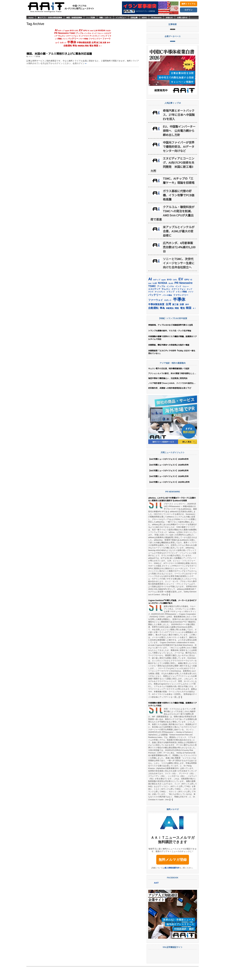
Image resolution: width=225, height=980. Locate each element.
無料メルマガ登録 (173, 873)
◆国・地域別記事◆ (74, 17)
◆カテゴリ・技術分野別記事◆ (50, 17)
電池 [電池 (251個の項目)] (91, 46)
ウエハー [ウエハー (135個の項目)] (100, 33)
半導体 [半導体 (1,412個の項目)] (72, 42)
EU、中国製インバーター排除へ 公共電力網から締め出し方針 (179, 144)
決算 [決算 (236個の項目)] (104, 43)
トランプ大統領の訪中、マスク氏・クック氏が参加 (170, 344)
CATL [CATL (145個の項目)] (76, 31)
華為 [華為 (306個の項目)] (75, 46)
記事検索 (173, 32)
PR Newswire (156, 17)
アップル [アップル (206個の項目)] (80, 33)
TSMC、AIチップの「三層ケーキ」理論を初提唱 (179, 194)
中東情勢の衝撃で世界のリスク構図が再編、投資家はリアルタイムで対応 (172, 351)
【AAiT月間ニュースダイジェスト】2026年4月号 (168, 472)
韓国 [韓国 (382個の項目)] (96, 46)
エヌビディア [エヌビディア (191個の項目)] (154, 302)
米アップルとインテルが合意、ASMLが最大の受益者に (179, 244)
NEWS (144, 17)
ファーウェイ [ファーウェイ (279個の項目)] (156, 313)
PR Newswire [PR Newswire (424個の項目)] (61, 33)
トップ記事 (91, 17)
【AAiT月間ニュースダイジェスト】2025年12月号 (169, 495)
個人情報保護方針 (172, 881)
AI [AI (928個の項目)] (56, 30)
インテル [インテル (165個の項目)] (88, 33)
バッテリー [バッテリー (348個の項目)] (73, 39)
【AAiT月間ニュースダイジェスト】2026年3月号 (168, 478)
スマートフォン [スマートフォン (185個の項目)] (72, 36)
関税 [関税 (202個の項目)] (87, 46)
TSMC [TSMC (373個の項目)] (72, 33)
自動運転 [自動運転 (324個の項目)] (68, 46)
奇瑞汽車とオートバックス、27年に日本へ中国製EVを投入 (179, 128)
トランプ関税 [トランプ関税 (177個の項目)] (181, 305)
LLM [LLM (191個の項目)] (96, 31)
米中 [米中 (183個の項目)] (108, 43)
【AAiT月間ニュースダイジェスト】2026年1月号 (168, 490)
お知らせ (169, 17)
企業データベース (173, 51)
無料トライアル (189, 4)
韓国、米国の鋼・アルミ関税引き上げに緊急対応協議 (59, 53)
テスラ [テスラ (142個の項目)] (86, 36)
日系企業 (134, 17)
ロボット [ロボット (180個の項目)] (63, 43)
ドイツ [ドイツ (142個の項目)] (65, 39)
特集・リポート (105, 17)
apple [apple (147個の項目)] (67, 31)
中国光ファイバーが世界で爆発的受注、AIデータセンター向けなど (179, 160)
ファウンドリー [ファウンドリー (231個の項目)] (95, 39)
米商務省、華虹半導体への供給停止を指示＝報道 (169, 358)
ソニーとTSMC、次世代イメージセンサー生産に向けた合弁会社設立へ (179, 276)
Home (31, 17)
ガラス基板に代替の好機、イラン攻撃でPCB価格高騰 (179, 208)
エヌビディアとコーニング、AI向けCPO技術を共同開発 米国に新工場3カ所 (172, 178)
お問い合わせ (182, 17)
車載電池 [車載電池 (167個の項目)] (81, 46)
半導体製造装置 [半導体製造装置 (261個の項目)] (84, 43)
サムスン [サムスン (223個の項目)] (62, 36)
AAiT (156, 896)
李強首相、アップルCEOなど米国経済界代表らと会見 (171, 338)
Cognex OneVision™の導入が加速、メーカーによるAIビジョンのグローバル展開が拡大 (172, 615)
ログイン (189, 10)
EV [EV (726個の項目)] (81, 30)
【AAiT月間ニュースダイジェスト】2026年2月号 (168, 484)
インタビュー (121, 17)
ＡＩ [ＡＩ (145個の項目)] (100, 46)
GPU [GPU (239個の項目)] (85, 31)
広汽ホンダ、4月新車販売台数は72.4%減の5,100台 (179, 260)
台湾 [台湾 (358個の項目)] (94, 42)
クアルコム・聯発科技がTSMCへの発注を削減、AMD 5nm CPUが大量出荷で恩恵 (172, 226)
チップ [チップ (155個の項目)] (81, 36)
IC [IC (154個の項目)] (89, 31)
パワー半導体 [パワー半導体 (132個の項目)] (84, 39)
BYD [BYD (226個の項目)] (72, 31)
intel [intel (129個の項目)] (92, 31)
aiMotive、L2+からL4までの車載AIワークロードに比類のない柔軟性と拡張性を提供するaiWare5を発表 (172, 513)
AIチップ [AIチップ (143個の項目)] (61, 31)
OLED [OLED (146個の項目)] (108, 31)
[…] (168, 608)
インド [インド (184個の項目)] (94, 33)
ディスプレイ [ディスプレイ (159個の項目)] (95, 36)
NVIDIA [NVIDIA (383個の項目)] (102, 30)
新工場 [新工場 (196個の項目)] (99, 43)
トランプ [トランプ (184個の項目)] (104, 36)
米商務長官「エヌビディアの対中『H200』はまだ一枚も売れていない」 (172, 365)
